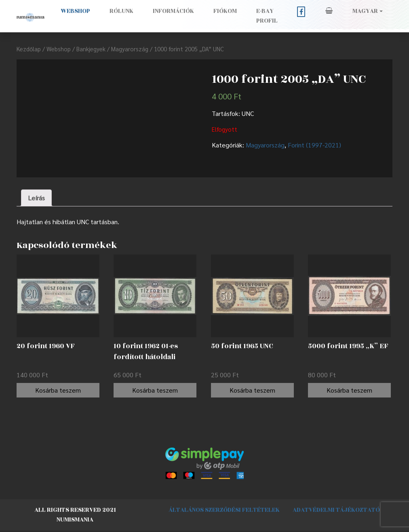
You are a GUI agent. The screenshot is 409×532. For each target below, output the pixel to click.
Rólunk (121, 11)
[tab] (36, 198)
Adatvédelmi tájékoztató (336, 510)
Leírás (36, 198)
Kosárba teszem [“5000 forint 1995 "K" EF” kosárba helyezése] (349, 390)
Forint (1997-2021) (314, 145)
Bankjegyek (91, 49)
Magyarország (130, 49)
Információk (173, 11)
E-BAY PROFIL (267, 16)
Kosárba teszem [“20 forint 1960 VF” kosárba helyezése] (58, 390)
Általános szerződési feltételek (224, 510)
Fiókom (225, 11)
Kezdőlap (29, 49)
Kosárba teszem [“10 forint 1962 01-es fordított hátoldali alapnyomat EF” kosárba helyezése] (155, 390)
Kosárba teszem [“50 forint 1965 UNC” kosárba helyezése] (252, 390)
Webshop (75, 11)
